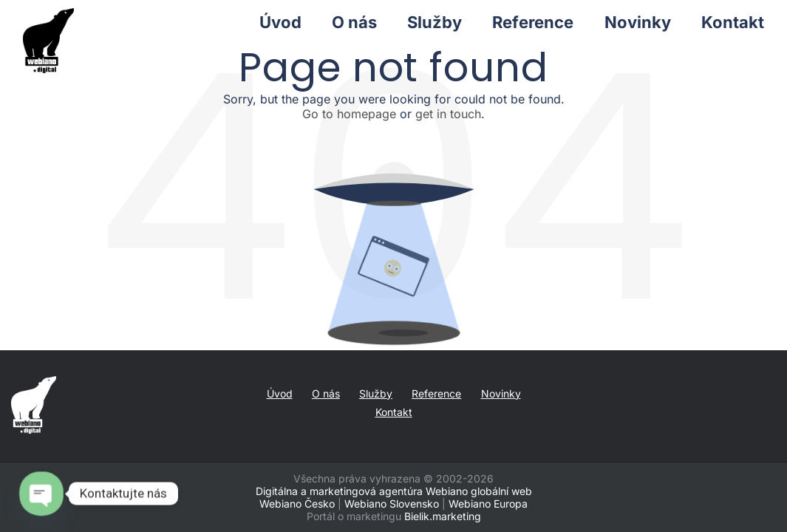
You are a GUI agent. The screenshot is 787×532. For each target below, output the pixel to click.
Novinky (501, 393)
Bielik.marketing (443, 516)
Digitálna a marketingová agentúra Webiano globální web (394, 491)
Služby (376, 393)
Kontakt (394, 412)
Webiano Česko (297, 504)
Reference (436, 393)
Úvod (280, 393)
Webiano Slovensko (392, 504)
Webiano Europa (488, 504)
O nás (326, 393)
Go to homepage (349, 114)
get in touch (448, 114)
